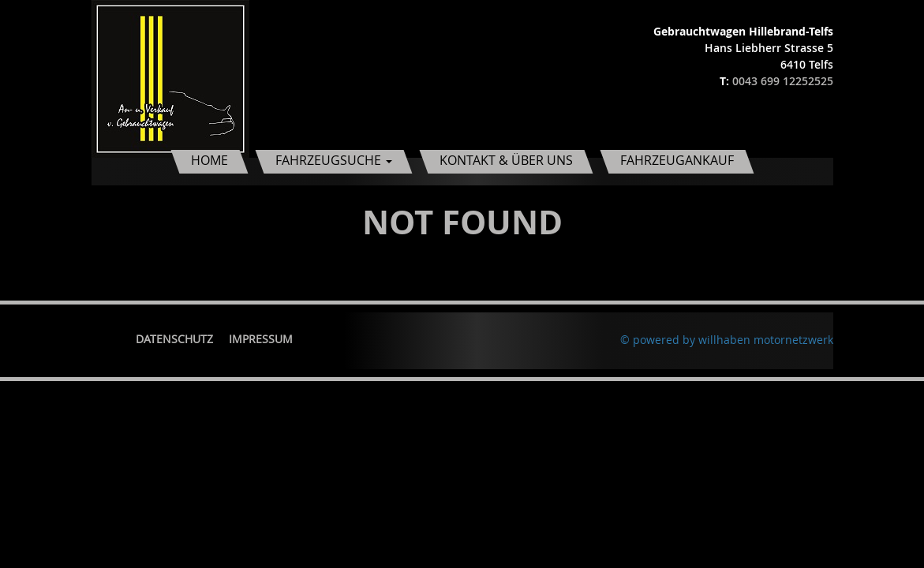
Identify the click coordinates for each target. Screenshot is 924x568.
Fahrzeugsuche (334, 160)
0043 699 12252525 (783, 81)
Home (209, 160)
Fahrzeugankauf (677, 160)
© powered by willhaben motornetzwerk (727, 340)
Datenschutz (174, 339)
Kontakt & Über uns (506, 160)
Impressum (261, 339)
